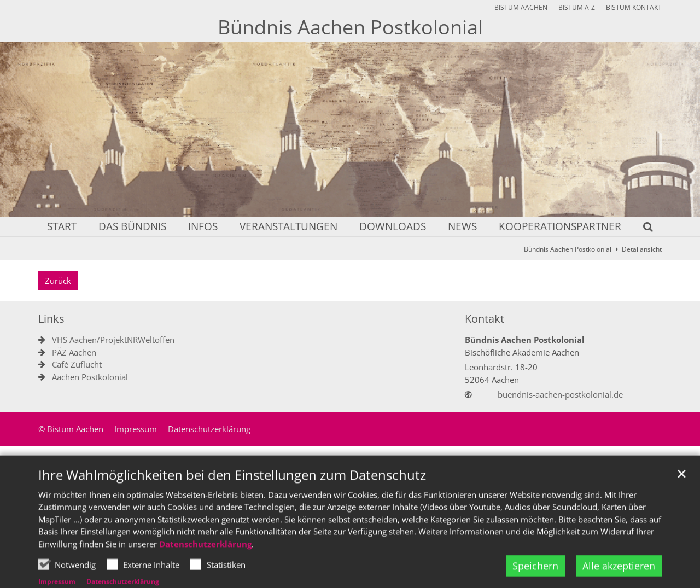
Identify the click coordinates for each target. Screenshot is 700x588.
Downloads (393, 227)
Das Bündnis (132, 227)
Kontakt (485, 319)
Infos (203, 227)
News (462, 227)
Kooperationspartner (560, 227)
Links (51, 319)
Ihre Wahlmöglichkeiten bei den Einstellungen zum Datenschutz (232, 499)
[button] (641, 229)
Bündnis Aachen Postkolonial (568, 249)
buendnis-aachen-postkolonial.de (560, 394)
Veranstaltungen (288, 227)
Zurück (58, 281)
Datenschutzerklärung (205, 568)
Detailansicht (642, 249)
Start (62, 227)
